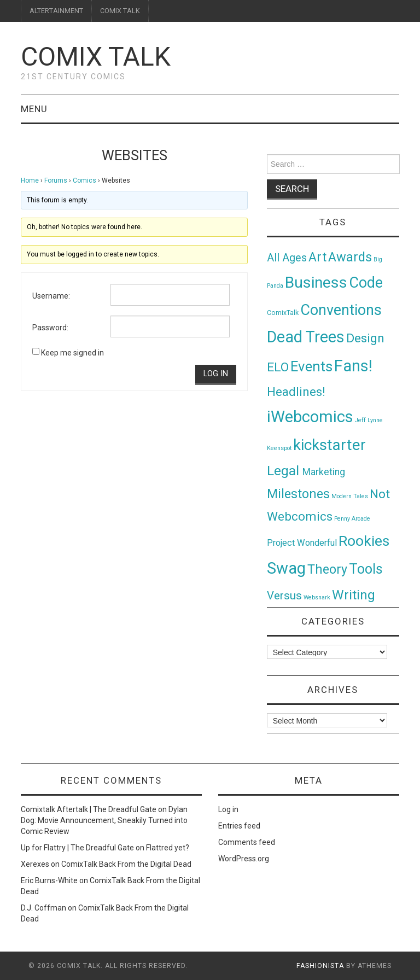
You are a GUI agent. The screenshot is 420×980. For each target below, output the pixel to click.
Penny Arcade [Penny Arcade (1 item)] (352, 519)
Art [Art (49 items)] (317, 257)
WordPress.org (244, 859)
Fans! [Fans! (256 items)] (353, 366)
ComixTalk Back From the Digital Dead (126, 864)
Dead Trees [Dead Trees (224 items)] (306, 337)
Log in (228, 809)
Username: (51, 296)
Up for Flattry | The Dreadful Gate (77, 848)
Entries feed (239, 826)
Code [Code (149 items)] (366, 283)
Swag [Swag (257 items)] (286, 568)
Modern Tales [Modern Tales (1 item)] (350, 496)
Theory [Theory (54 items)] (327, 569)
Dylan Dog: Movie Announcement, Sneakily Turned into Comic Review (104, 820)
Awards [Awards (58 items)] (350, 257)
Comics (84, 180)
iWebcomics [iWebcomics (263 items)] (310, 417)
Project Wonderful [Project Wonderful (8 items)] (302, 543)
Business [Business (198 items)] (316, 282)
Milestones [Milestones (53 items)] (298, 494)
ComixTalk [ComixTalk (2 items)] (283, 313)
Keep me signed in (72, 353)
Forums (56, 180)
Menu (34, 109)
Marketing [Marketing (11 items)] (324, 472)
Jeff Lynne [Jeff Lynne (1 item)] (369, 420)
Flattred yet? (168, 848)
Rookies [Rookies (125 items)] (364, 541)
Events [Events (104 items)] (311, 366)
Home (30, 180)
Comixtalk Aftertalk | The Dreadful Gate (89, 809)
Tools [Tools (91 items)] (366, 569)
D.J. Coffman (43, 908)
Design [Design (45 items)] (365, 338)
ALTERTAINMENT (56, 11)
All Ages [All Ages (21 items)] (287, 258)
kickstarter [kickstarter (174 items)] (329, 445)
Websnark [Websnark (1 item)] (317, 597)
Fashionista (320, 966)
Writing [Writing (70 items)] (354, 595)
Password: (50, 328)
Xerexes (35, 864)
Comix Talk (96, 57)
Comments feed (247, 842)
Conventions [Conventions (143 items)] (341, 310)
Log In (216, 374)
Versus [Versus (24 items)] (284, 596)
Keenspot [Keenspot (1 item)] (279, 448)
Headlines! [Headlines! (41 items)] (296, 392)
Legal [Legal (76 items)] (285, 471)
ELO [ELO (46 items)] (278, 367)
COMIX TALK (120, 11)
